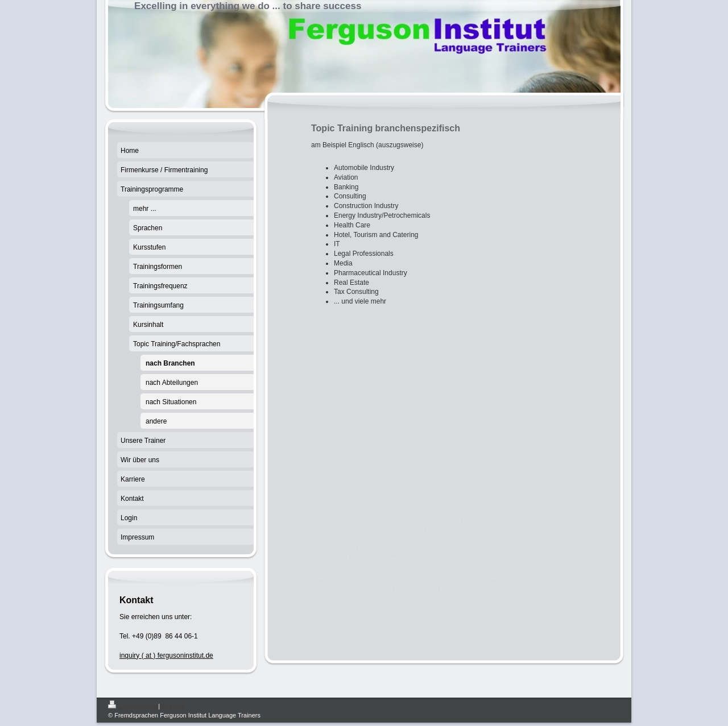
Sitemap (173, 706)
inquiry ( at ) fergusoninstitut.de (166, 656)
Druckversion (133, 706)
